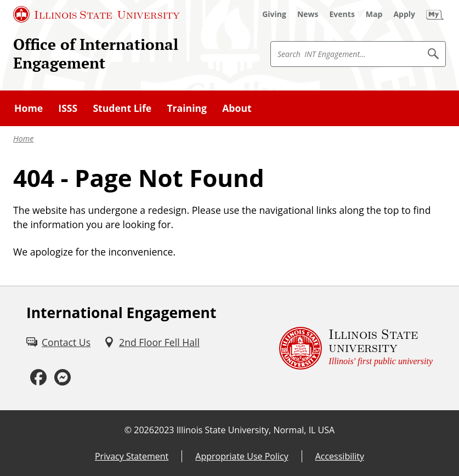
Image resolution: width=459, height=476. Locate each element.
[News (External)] (308, 14)
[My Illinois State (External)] (435, 14)
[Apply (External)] (404, 14)
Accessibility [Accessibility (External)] (340, 456)
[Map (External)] (374, 14)
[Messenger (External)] (63, 378)
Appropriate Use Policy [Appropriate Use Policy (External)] (242, 456)
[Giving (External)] (274, 14)
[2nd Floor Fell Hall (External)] (152, 342)
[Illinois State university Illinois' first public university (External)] (356, 348)
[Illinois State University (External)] (97, 14)
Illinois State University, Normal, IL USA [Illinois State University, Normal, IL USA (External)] (256, 430)
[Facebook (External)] (38, 378)
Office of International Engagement (96, 53)
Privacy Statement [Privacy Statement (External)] (132, 456)
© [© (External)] (128, 430)
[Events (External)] (342, 14)
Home (23, 138)
